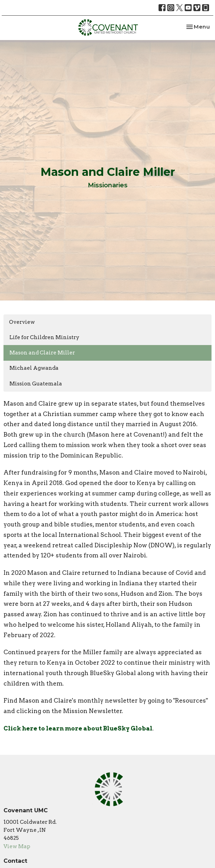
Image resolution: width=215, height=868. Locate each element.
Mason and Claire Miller (42, 353)
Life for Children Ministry (44, 337)
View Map (17, 846)
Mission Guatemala (36, 384)
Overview (22, 322)
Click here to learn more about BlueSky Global (78, 728)
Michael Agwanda (34, 368)
